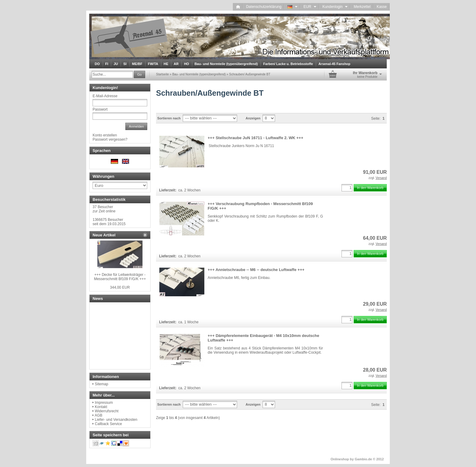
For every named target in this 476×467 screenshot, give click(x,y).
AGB (99, 415)
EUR (310, 7)
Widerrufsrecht (107, 411)
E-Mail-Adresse (105, 96)
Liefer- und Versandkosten (116, 420)
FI (107, 64)
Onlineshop (340, 459)
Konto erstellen (105, 135)
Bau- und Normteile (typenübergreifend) (226, 64)
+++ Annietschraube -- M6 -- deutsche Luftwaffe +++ (256, 270)
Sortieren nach (169, 118)
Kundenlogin (335, 7)
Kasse (382, 7)
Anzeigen (253, 118)
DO (97, 64)
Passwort (100, 109)
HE (166, 64)
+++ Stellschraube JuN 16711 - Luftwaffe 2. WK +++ (255, 138)
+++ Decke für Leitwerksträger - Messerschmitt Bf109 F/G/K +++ (120, 277)
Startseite (162, 74)
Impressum (104, 403)
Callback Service (108, 424)
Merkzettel (362, 7)
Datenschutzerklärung (264, 7)
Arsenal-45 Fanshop (334, 64)
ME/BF (137, 64)
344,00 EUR (120, 287)
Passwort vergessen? (110, 139)
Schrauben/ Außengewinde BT (250, 74)
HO (187, 64)
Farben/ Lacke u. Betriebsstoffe (288, 64)
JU (116, 64)
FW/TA (153, 64)
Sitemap (101, 384)
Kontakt (101, 407)
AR (176, 64)
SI (125, 64)
